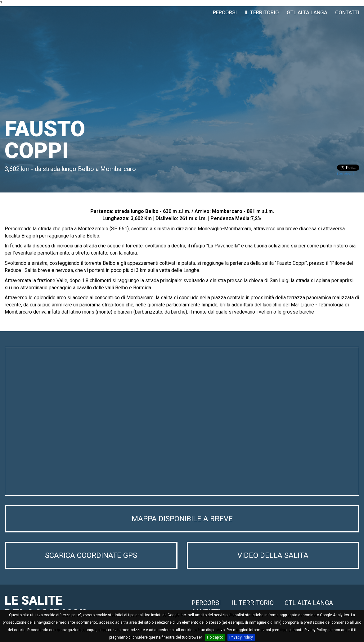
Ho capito (215, 637)
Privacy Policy (241, 637)
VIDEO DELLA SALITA (273, 555)
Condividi (346, 174)
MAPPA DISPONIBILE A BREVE (182, 519)
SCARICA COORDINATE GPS (91, 555)
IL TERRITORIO (262, 12)
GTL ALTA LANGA (307, 12)
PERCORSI (225, 12)
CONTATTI (347, 12)
